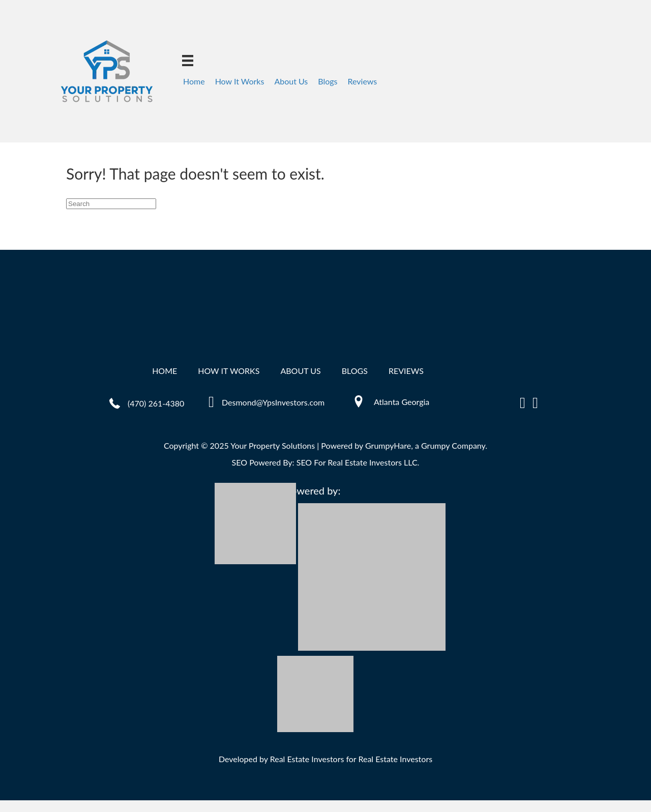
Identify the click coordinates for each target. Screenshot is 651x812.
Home (194, 81)
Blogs (328, 81)
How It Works (240, 81)
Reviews (363, 81)
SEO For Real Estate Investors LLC (357, 462)
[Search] (111, 204)
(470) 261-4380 (156, 403)
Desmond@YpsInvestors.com (273, 402)
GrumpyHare (388, 445)
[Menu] (188, 60)
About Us (291, 81)
